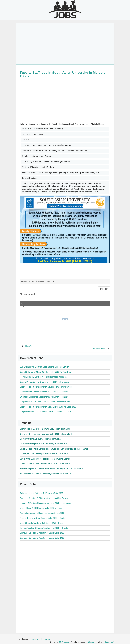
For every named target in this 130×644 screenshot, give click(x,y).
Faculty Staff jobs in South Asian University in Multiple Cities (63, 74)
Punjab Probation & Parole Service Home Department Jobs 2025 (47, 399)
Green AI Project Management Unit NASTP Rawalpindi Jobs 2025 (48, 404)
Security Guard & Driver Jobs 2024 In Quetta (40, 436)
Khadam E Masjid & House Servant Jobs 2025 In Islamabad (45, 500)
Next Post (30, 346)
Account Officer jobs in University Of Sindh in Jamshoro (46, 471)
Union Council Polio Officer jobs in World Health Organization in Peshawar (54, 446)
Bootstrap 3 (110, 639)
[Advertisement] (65, 44)
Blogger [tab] (104, 289)
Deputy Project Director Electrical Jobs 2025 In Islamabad (44, 379)
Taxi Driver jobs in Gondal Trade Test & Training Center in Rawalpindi (52, 466)
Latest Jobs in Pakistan (41, 636)
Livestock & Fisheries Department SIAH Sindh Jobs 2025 (44, 394)
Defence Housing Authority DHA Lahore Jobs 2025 (41, 490)
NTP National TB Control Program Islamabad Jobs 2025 (44, 374)
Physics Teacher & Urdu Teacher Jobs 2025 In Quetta (43, 515)
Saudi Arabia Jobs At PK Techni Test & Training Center (45, 456)
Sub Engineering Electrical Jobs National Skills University (44, 364)
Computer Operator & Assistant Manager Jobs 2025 (42, 530)
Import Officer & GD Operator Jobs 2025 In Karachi (42, 505)
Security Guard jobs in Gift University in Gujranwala (44, 441)
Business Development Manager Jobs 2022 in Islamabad (46, 431)
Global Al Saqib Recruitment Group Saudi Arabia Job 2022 (47, 461)
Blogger (91, 639)
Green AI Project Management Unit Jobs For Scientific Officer (46, 384)
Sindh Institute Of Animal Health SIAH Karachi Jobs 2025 (44, 389)
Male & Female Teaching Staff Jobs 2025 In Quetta (42, 520)
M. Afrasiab (64, 639)
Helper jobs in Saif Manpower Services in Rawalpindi (44, 451)
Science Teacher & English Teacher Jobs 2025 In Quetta (44, 525)
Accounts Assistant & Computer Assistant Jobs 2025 (42, 510)
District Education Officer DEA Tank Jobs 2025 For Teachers (46, 369)
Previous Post (98, 346)
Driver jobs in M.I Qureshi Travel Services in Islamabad (45, 426)
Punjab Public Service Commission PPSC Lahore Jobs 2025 (46, 409)
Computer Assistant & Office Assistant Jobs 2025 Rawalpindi (46, 495)
